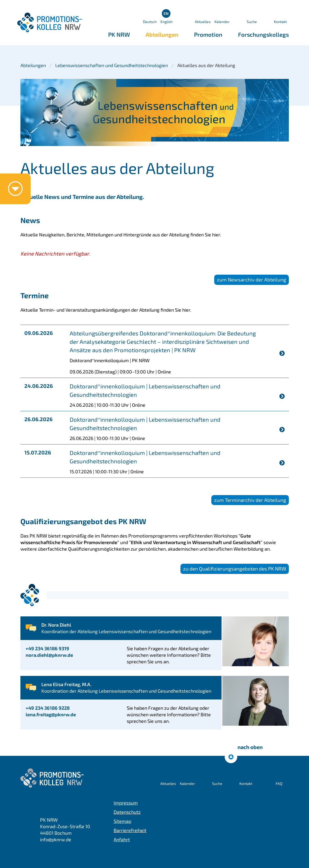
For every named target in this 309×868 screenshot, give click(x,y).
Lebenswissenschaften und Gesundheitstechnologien (112, 65)
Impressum (126, 803)
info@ (56, 839)
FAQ (279, 783)
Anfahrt (122, 839)
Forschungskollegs (263, 34)
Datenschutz (127, 812)
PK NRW (119, 34)
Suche (252, 22)
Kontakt (280, 22)
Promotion (208, 34)
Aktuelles (203, 22)
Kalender (222, 22)
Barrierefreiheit (130, 830)
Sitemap (122, 821)
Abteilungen (162, 34)
